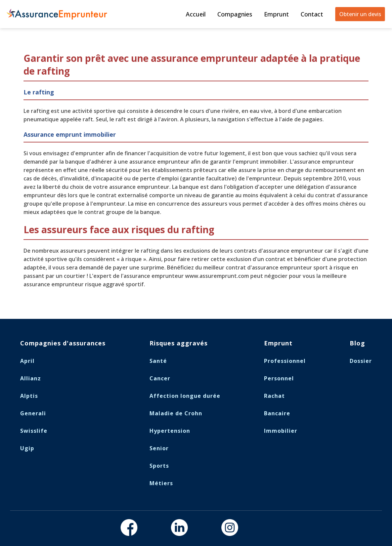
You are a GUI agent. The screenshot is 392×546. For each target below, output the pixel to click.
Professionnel (285, 361)
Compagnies (235, 14)
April (27, 361)
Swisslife (34, 431)
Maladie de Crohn (176, 413)
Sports (159, 466)
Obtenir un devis (360, 14)
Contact (312, 14)
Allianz (31, 378)
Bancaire (277, 413)
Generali (33, 413)
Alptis (29, 396)
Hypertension (170, 431)
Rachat (274, 396)
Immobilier (281, 431)
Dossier (361, 361)
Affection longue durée (185, 396)
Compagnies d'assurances (63, 343)
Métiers (161, 483)
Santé (158, 361)
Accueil (196, 14)
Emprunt (276, 14)
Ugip (27, 448)
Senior (159, 448)
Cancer (160, 378)
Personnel (279, 378)
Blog (357, 343)
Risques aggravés (179, 343)
